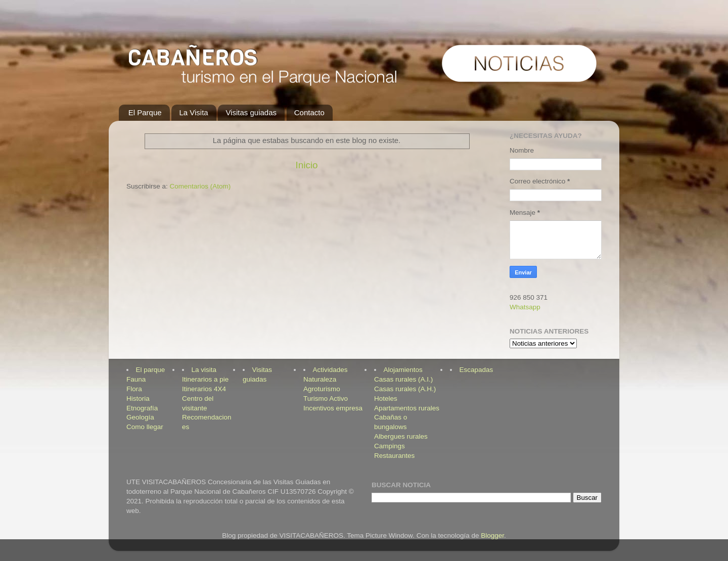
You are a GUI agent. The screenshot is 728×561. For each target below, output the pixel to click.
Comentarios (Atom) (200, 186)
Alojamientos (403, 370)
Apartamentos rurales (407, 408)
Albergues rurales (401, 436)
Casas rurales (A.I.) (403, 379)
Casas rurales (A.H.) (405, 389)
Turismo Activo (326, 399)
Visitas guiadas (251, 112)
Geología (140, 417)
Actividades (330, 370)
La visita (204, 370)
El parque (151, 370)
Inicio (306, 165)
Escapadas (476, 370)
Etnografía (142, 408)
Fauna (136, 379)
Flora (134, 389)
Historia (138, 399)
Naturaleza (320, 379)
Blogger (492, 535)
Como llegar (145, 427)
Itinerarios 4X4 (204, 389)
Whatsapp (525, 307)
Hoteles (386, 399)
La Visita (193, 112)
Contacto (309, 112)
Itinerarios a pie (205, 379)
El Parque (145, 112)
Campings (390, 446)
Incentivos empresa (333, 408)
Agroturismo (322, 389)
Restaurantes (394, 456)
